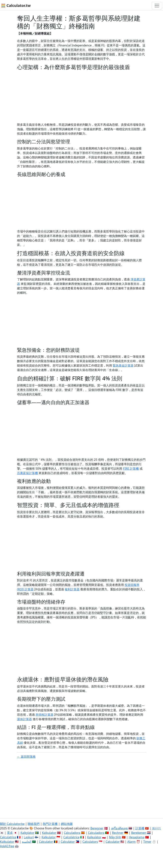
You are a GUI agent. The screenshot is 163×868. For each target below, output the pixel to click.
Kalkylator (27, 833)
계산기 (156, 828)
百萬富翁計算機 (27, 473)
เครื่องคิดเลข (119, 828)
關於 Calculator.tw (12, 824)
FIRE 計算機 (131, 469)
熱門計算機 (50, 824)
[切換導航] (157, 6)
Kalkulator (49, 833)
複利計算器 (72, 589)
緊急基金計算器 (123, 365)
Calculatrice (8, 837)
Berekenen (139, 833)
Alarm (131, 842)
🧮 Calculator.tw (16, 5)
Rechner (118, 833)
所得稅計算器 (45, 715)
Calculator (46, 842)
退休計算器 (24, 719)
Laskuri (29, 837)
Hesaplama (136, 837)
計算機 (140, 828)
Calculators (90, 842)
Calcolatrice (71, 837)
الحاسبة (27, 842)
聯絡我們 (34, 824)
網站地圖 (67, 824)
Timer (147, 842)
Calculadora (72, 833)
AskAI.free (7, 846)
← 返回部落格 (26, 757)
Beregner (97, 828)
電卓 (10, 833)
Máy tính (115, 837)
